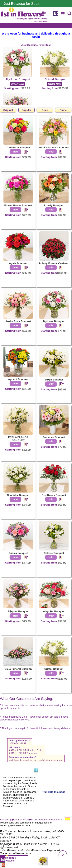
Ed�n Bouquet (54, 380)
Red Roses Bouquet (54, 495)
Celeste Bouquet (54, 553)
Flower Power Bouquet (18, 205)
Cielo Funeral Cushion (18, 669)
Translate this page (54, 792)
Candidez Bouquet (18, 495)
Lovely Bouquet (54, 205)
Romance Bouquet (54, 437)
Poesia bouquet (18, 553)
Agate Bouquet (18, 263)
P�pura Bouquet (18, 611)
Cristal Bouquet (56, 79)
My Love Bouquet (18, 79)
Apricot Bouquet (18, 379)
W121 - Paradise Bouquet (54, 147)
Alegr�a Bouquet (54, 611)
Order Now (17, 84)
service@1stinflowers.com (49, 760)
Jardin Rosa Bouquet (18, 321)
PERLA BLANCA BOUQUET (18, 439)
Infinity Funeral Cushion (54, 263)
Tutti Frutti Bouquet (18, 147)
